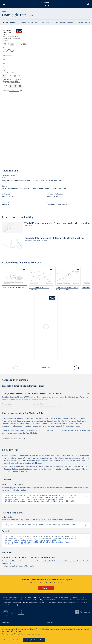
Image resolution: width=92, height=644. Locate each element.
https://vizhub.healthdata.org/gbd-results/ (19, 568)
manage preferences (33, 634)
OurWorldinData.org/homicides (12, 161)
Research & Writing (29, 22)
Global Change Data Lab (36, 600)
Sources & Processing (64, 22)
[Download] (78, 160)
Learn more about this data (50, 159)
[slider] (16, 154)
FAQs (17, 607)
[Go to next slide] (76, 368)
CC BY (24, 161)
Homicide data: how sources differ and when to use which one (67, 164)
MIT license (23, 605)
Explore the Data (9, 22)
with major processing (41, 189)
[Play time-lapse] (5, 154)
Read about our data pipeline (13, 439)
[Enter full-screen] (87, 160)
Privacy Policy (19, 634)
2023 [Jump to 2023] (86, 154)
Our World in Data (46, 4)
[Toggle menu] (4, 4)
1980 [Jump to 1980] (11, 154)
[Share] (82, 160)
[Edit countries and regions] (78, 38)
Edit (79, 38)
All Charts (46, 22)
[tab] (8, 38)
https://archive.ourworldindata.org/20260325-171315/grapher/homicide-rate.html (38, 544)
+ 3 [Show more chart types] (33, 38)
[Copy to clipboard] (83, 496)
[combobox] (88, 4)
